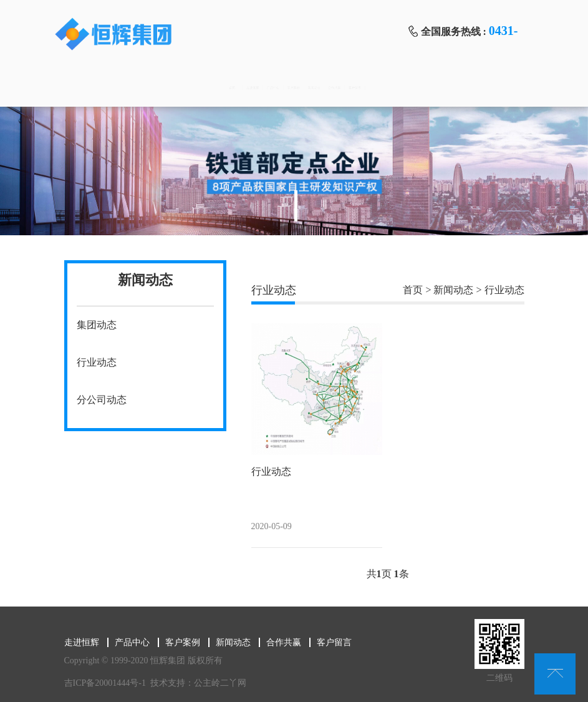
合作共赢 (422, 88)
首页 (98, 88)
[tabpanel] (294, 171)
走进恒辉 (163, 88)
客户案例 (292, 88)
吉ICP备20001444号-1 (99, 683)
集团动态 (97, 325)
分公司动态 (102, 400)
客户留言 (487, 88)
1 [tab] (296, 206)
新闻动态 (357, 88)
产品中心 (228, 88)
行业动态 (97, 362)
